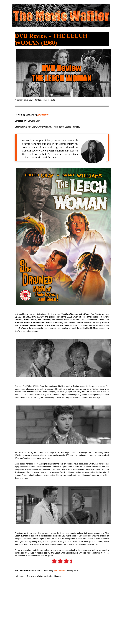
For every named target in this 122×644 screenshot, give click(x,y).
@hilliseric (42, 115)
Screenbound (60, 571)
